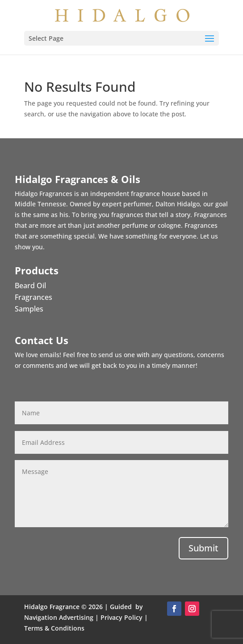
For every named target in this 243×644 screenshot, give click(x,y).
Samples (29, 309)
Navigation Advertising (59, 617)
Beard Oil (30, 286)
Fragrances (34, 297)
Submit (203, 548)
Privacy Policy (121, 617)
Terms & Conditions (54, 628)
